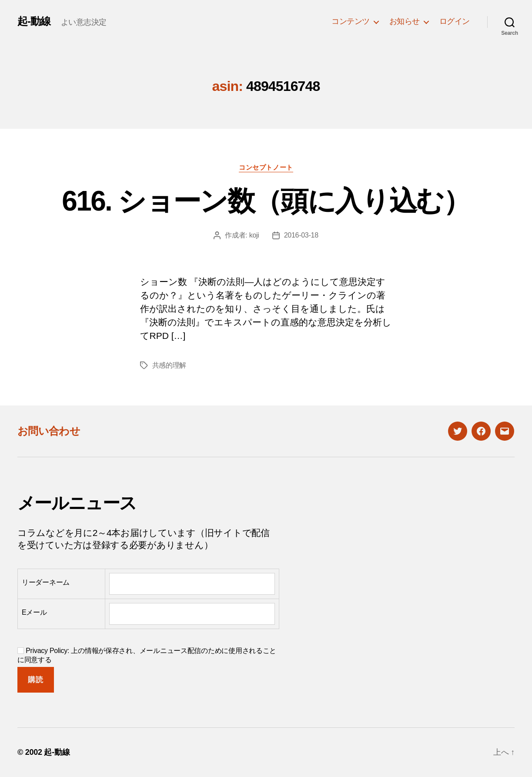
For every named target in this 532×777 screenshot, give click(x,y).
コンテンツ (351, 21)
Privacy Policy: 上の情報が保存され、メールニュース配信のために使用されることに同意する (147, 655)
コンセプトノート (266, 167)
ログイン (455, 21)
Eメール (34, 612)
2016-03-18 (301, 235)
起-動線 (34, 21)
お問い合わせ (49, 431)
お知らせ (405, 21)
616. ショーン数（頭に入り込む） (266, 201)
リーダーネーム (46, 582)
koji (254, 235)
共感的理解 (169, 365)
